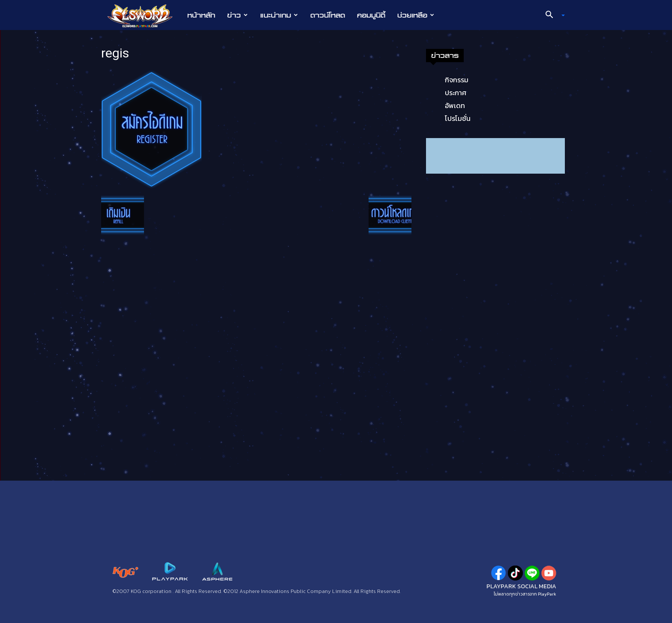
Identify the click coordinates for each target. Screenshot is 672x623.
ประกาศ (456, 93)
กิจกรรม (457, 80)
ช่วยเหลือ (416, 15)
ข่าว (237, 15)
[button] (552, 15)
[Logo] (144, 15)
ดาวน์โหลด (328, 15)
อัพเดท (455, 105)
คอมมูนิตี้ (371, 15)
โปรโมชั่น (458, 118)
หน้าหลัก (201, 15)
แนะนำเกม (279, 15)
